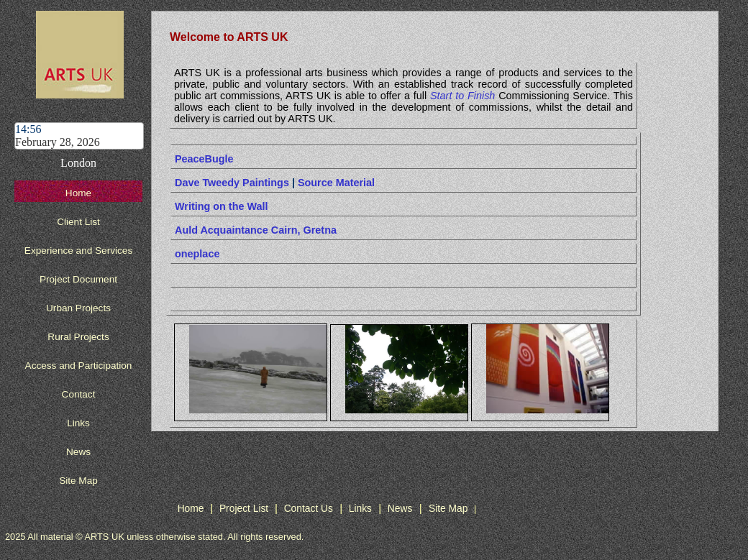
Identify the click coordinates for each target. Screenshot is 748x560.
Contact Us (309, 508)
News (78, 452)
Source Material (336, 183)
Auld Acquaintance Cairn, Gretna (256, 230)
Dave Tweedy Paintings (232, 183)
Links (78, 423)
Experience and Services (78, 251)
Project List (245, 508)
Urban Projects (78, 308)
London (78, 163)
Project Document (78, 279)
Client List (78, 222)
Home (78, 193)
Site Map (78, 481)
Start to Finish (462, 96)
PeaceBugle (204, 159)
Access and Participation (79, 366)
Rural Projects (78, 337)
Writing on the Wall (222, 206)
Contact (79, 394)
